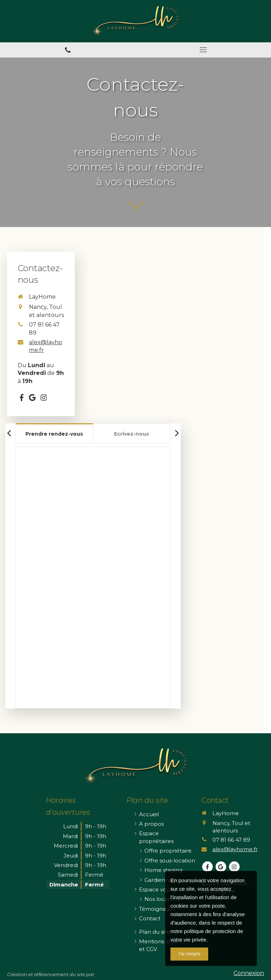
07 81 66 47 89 (231, 840)
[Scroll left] (10, 433)
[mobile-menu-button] (203, 50)
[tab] (54, 433)
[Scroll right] (176, 433)
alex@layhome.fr (46, 346)
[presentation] (54, 435)
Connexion (249, 973)
